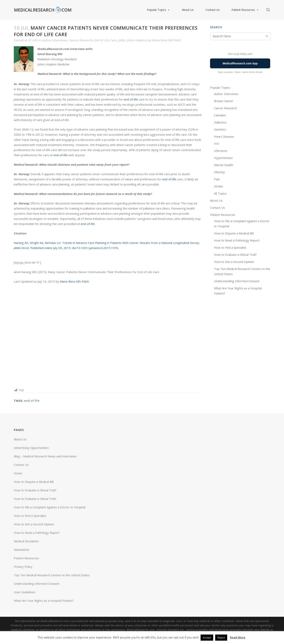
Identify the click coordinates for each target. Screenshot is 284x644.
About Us (188, 10)
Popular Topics (158, 10)
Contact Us (213, 10)
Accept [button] (207, 637)
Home (18, 473)
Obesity (219, 172)
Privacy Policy (23, 567)
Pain (217, 179)
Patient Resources (245, 10)
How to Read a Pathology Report (237, 240)
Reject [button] (221, 637)
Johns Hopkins (137, 40)
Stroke (218, 186)
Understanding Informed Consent (237, 281)
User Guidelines (25, 592)
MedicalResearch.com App (240, 63)
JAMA (122, 40)
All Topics (220, 193)
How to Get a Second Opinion (234, 262)
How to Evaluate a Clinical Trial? (235, 255)
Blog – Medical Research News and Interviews (45, 456)
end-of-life (131, 99)
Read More (238, 637)
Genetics (220, 129)
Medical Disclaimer (26, 541)
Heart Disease (224, 136)
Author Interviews (55, 40)
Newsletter (22, 550)
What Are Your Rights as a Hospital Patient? (44, 601)
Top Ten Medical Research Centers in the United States (52, 575)
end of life (32, 401)
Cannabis (220, 115)
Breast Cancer (224, 101)
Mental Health (224, 165)
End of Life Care (105, 40)
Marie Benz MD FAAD (166, 40)
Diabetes (220, 122)
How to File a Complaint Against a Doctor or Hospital (50, 507)
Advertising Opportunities (31, 448)
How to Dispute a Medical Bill (234, 233)
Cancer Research (81, 40)
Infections (221, 151)
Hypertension (223, 158)
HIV (217, 144)
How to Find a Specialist (230, 247)
